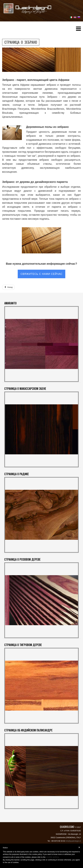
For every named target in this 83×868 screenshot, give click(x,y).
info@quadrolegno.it (73, 841)
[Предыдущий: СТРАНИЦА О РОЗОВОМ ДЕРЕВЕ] (8, 287)
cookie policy (52, 857)
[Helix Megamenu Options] (78, 30)
